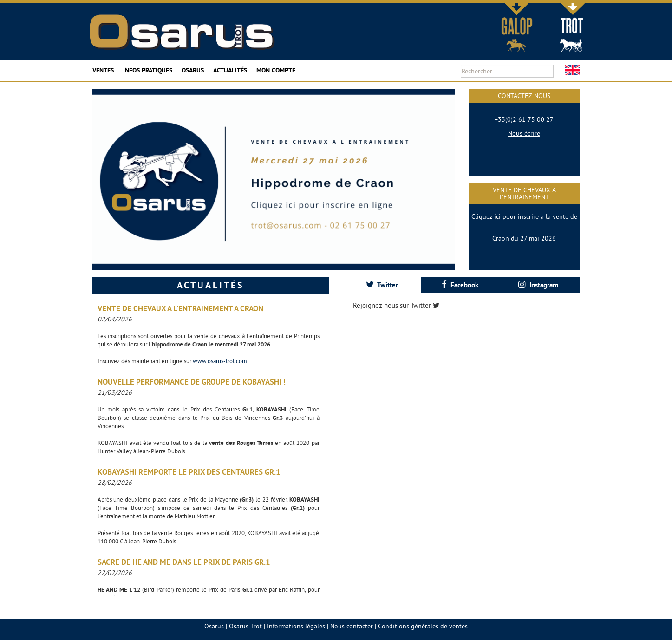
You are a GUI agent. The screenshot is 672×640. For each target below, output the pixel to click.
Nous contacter (352, 626)
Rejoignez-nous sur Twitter (396, 305)
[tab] (382, 285)
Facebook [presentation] (460, 285)
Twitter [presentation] (382, 285)
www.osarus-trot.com (220, 361)
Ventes (103, 70)
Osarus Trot (245, 626)
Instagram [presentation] (538, 285)
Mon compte (276, 70)
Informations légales (296, 626)
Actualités (230, 70)
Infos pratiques (148, 70)
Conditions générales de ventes (423, 626)
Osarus (193, 70)
